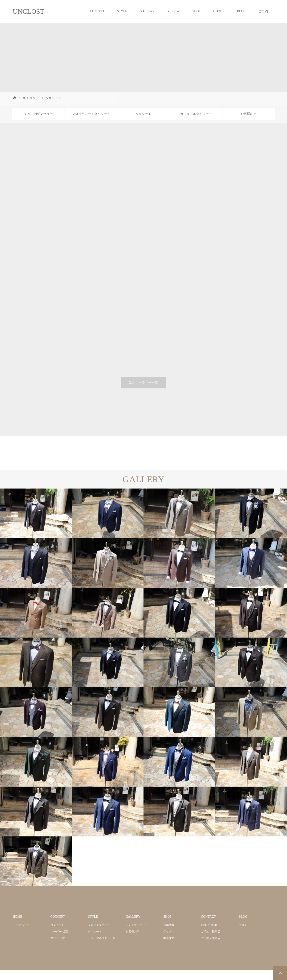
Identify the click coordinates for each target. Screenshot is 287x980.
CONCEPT (97, 11)
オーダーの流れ (60, 932)
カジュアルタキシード (196, 114)
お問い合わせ (209, 925)
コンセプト (57, 925)
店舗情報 (169, 925)
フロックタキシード (100, 925)
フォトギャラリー (137, 925)
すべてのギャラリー (38, 114)
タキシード (143, 114)
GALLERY (147, 11)
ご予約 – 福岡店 (211, 932)
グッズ (167, 932)
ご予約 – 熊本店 (211, 938)
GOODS (219, 11)
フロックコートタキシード (91, 114)
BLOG (241, 11)
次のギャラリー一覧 (143, 383)
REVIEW (173, 11)
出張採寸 (169, 938)
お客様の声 (249, 114)
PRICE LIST (58, 938)
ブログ (243, 925)
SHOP (196, 11)
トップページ (21, 925)
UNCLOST (28, 11)
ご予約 (263, 11)
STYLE (122, 11)
